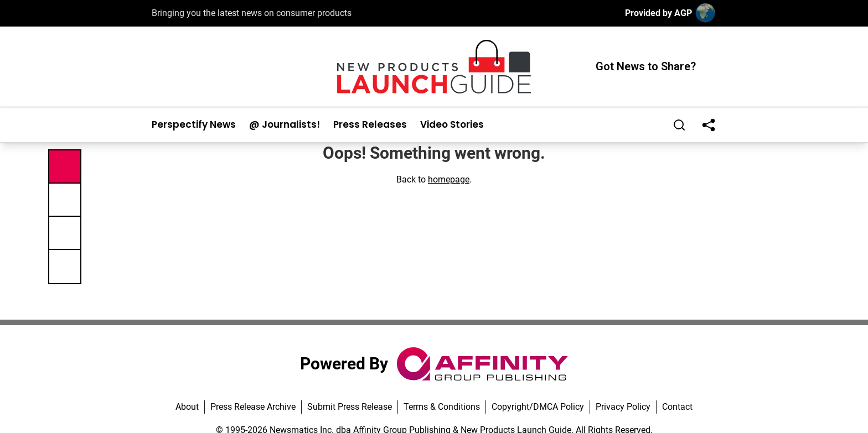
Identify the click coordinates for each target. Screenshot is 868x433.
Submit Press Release (350, 407)
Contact (677, 407)
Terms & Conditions (442, 407)
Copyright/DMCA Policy (538, 407)
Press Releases (370, 125)
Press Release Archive (253, 407)
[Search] (679, 125)
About (187, 407)
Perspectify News (194, 125)
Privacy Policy (623, 407)
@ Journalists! (285, 125)
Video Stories (452, 125)
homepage (449, 179)
